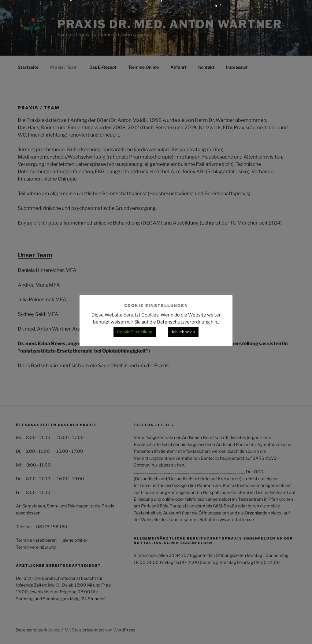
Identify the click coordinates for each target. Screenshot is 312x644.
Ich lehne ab (183, 332)
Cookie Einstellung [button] (135, 332)
